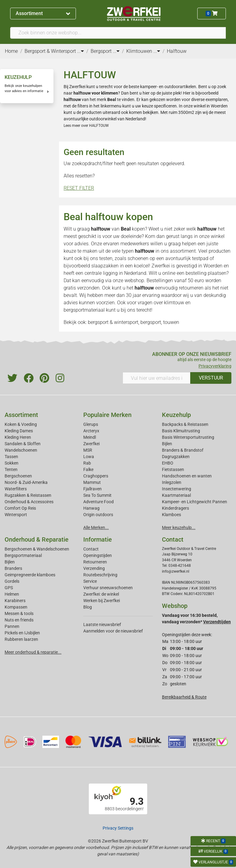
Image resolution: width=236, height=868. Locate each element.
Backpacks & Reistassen (185, 424)
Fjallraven (92, 489)
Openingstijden (98, 555)
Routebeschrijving (100, 575)
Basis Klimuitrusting (181, 431)
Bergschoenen (18, 476)
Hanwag (91, 508)
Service (90, 581)
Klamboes (171, 515)
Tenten (11, 469)
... (81, 51)
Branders (13, 568)
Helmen (12, 594)
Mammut (92, 482)
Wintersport (16, 515)
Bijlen (167, 444)
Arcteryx (91, 431)
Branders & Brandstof (183, 450)
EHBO (168, 463)
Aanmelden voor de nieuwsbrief (113, 631)
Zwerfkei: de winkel (101, 594)
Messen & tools (19, 613)
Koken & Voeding (21, 424)
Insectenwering (177, 489)
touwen (171, 322)
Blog (88, 607)
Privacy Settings (118, 828)
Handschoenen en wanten (187, 476)
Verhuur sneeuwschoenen (108, 588)
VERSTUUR (211, 378)
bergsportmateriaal (84, 310)
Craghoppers (96, 476)
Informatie (98, 539)
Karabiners (15, 601)
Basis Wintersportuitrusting (188, 437)
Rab (87, 463)
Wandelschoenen (21, 450)
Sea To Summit (97, 495)
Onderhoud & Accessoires (29, 502)
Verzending (94, 568)
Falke (88, 469)
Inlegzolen (172, 482)
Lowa (89, 457)
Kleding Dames (19, 431)
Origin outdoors (98, 515)
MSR (88, 450)
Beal (126, 229)
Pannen (12, 626)
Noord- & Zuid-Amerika (26, 482)
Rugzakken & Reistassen (28, 495)
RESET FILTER (79, 188)
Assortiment (43, 13)
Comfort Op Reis (20, 508)
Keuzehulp (176, 415)
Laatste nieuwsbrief (102, 625)
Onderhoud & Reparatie (37, 539)
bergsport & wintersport (113, 322)
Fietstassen (173, 469)
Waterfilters (16, 489)
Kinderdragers (175, 508)
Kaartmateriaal (176, 495)
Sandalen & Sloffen (23, 444)
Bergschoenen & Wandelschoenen (37, 549)
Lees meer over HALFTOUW (86, 126)
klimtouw (174, 303)
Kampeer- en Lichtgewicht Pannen (195, 502)
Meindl (90, 437)
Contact (91, 549)
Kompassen (16, 607)
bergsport (151, 322)
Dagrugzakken (176, 457)
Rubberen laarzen (21, 639)
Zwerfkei (91, 444)
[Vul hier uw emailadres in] (157, 378)
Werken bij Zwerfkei (102, 601)
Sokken (12, 463)
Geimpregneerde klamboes (30, 575)
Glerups (91, 424)
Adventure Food (98, 502)
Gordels (12, 581)
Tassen (11, 457)
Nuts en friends (19, 620)
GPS (9, 588)
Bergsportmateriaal (23, 555)
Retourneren (95, 562)
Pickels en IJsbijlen (22, 633)
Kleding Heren (18, 437)
